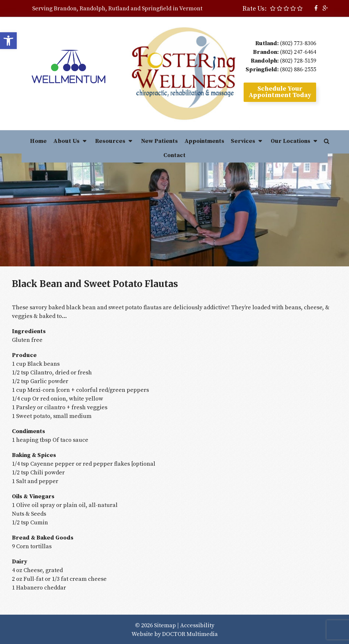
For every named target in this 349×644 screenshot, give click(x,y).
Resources (110, 141)
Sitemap (165, 625)
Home (38, 141)
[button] (8, 41)
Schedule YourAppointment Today (280, 92)
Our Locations (291, 141)
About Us (66, 141)
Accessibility (197, 625)
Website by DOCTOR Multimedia (175, 634)
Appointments (204, 141)
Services (243, 141)
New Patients (159, 141)
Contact (174, 155)
